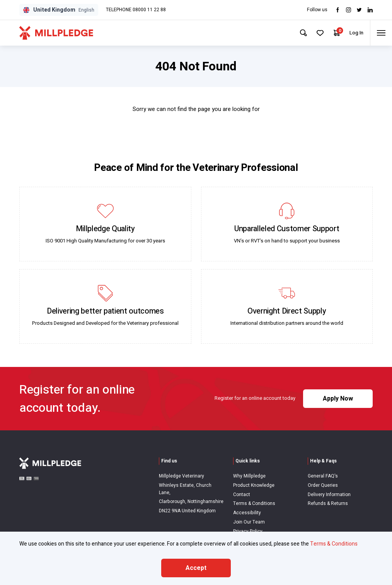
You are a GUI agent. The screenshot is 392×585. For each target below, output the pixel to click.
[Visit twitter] (359, 10)
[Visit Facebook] (338, 10)
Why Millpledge (249, 476)
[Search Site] (298, 33)
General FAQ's (323, 476)
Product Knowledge (254, 485)
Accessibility (247, 513)
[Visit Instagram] (349, 10)
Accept (196, 568)
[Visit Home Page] (56, 33)
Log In (353, 33)
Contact (242, 495)
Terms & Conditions (254, 503)
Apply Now (338, 399)
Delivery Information (329, 495)
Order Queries (323, 485)
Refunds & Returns (328, 503)
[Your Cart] (333, 33)
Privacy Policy (248, 531)
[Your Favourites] (315, 33)
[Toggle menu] (380, 33)
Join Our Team (249, 522)
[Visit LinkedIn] (370, 10)
